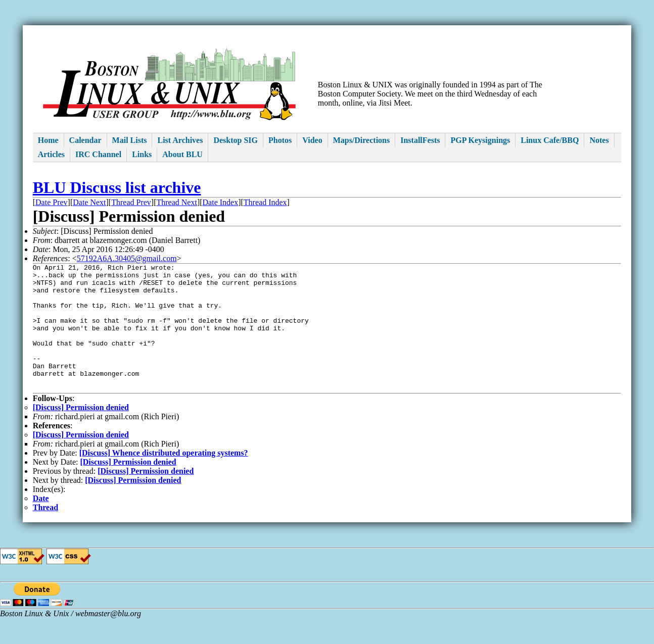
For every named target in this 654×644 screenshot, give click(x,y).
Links (142, 154)
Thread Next (176, 202)
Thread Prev (131, 202)
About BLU (182, 154)
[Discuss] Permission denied (81, 433)
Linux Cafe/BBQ (550, 140)
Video (312, 140)
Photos (280, 140)
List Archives (180, 140)
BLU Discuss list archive (117, 187)
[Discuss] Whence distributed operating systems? (164, 479)
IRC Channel (98, 154)
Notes (599, 140)
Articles (51, 154)
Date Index (221, 202)
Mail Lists (130, 140)
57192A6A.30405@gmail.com (127, 258)
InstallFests (420, 140)
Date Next (89, 202)
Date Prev (52, 202)
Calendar (85, 140)
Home (48, 140)
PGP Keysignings (480, 140)
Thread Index (265, 202)
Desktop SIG (236, 140)
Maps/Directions (362, 140)
